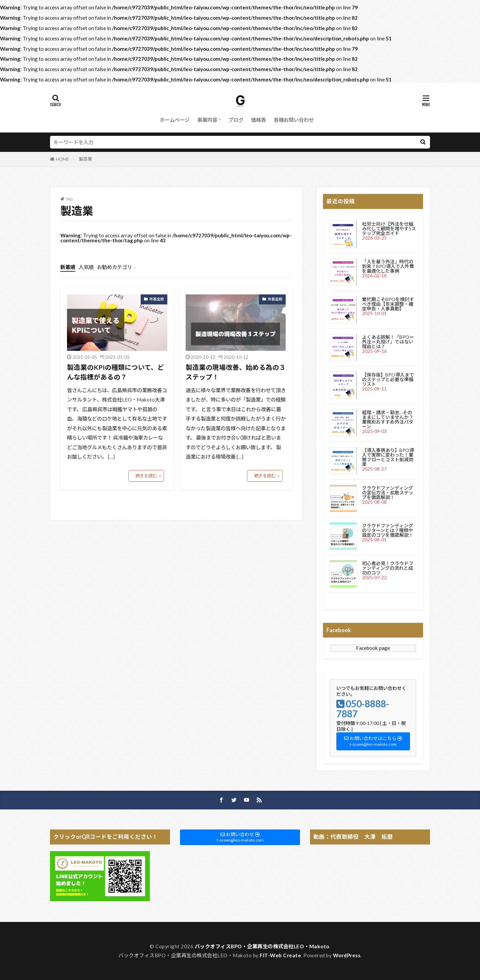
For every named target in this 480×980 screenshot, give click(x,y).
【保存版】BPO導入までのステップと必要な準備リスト (388, 379)
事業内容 (207, 120)
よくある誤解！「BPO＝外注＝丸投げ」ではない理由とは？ (388, 342)
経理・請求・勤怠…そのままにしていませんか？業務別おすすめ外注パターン (388, 419)
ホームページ (175, 120)
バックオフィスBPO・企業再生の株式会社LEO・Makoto (262, 946)
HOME (62, 159)
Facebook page (373, 648)
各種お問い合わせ (294, 120)
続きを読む (146, 476)
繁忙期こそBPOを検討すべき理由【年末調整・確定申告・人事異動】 (388, 304)
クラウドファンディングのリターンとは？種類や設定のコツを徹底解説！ (388, 530)
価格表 (258, 120)
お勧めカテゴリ (114, 267)
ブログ (236, 120)
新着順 (68, 267)
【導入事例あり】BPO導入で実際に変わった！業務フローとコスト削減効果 (388, 457)
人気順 (86, 267)
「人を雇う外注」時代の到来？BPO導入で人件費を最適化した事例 (388, 266)
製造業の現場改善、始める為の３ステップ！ (236, 372)
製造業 (85, 159)
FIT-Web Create (280, 955)
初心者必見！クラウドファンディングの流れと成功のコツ (388, 568)
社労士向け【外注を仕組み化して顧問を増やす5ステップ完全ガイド (389, 228)
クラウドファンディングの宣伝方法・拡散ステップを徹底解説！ (388, 493)
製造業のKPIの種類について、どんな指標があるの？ (115, 372)
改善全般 (157, 299)
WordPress (347, 955)
